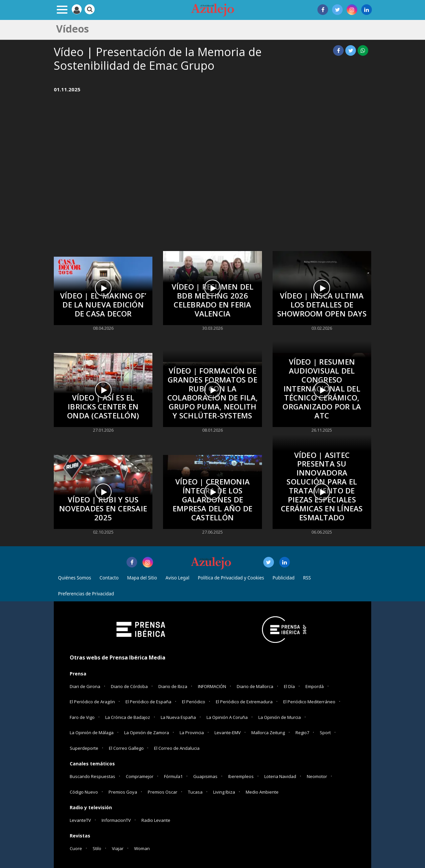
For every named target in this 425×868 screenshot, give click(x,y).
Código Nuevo (84, 792)
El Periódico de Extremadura (244, 702)
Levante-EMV (228, 733)
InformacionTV (116, 820)
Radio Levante (156, 820)
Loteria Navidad (280, 776)
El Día (289, 686)
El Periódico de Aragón (92, 702)
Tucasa (195, 792)
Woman (142, 848)
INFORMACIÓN (212, 686)
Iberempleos (241, 776)
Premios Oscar (163, 792)
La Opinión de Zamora (147, 733)
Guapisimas (205, 776)
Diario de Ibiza (173, 686)
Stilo (97, 848)
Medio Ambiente (262, 792)
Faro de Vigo (82, 717)
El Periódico (194, 702)
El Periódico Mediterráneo (309, 702)
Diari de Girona (85, 686)
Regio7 (302, 733)
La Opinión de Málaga (92, 733)
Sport (325, 733)
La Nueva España (178, 717)
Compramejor (140, 776)
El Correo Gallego (127, 748)
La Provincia (192, 733)
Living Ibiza (224, 792)
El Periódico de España (148, 702)
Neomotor (317, 776)
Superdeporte (84, 748)
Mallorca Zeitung (268, 733)
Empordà (315, 686)
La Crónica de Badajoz (128, 717)
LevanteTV (80, 820)
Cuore (76, 848)
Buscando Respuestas (92, 776)
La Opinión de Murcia (280, 717)
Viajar (118, 848)
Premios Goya (123, 792)
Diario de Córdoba (129, 686)
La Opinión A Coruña (227, 717)
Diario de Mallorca (255, 686)
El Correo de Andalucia (177, 748)
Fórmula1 (173, 776)
